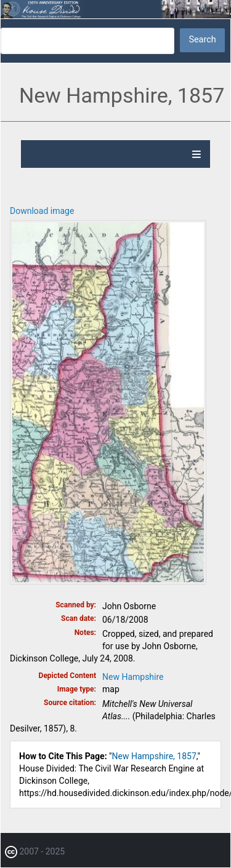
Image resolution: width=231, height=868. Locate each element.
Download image (42, 211)
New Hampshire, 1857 (154, 756)
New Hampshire (133, 677)
